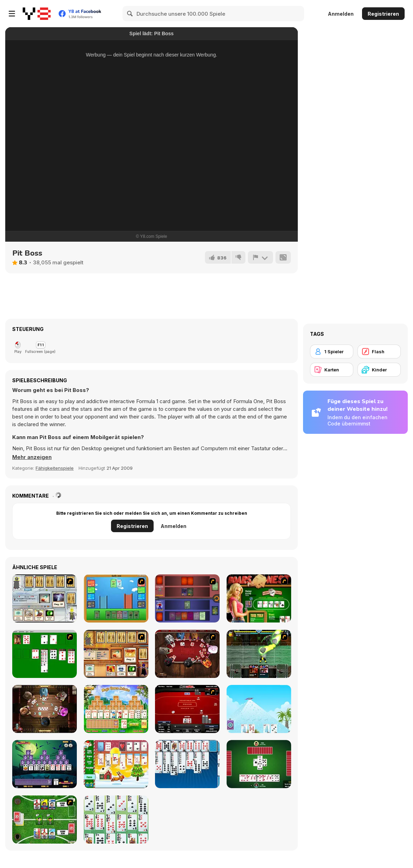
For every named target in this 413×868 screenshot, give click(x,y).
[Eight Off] (187, 764)
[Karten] (332, 370)
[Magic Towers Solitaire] (116, 709)
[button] (32, 457)
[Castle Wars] (116, 598)
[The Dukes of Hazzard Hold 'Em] (259, 598)
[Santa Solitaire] (116, 764)
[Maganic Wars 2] (116, 654)
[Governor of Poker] (187, 654)
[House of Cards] (259, 709)
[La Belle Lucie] (116, 820)
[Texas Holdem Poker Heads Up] (187, 709)
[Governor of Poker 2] (45, 709)
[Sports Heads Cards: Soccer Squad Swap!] (45, 820)
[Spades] (259, 764)
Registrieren (383, 14)
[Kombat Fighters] (259, 654)
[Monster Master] (187, 598)
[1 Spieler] (332, 352)
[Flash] (379, 352)
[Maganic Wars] (45, 598)
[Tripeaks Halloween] (45, 764)
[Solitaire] (45, 654)
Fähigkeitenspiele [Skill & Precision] (55, 468)
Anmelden (341, 14)
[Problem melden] (260, 257)
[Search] (130, 14)
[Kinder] (379, 370)
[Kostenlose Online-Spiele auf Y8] (37, 14)
